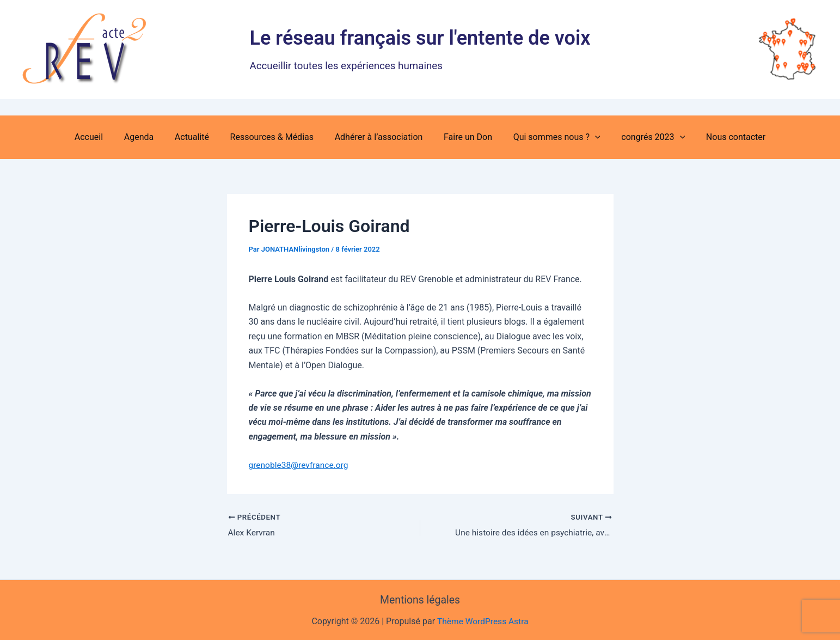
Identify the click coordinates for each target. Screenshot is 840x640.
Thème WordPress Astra (483, 622)
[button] (588, 137)
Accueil (103, 137)
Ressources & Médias (275, 137)
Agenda (150, 137)
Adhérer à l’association (379, 137)
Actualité (199, 137)
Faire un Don (464, 137)
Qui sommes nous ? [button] (549, 137)
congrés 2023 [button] (642, 137)
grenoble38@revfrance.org (300, 465)
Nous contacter (721, 137)
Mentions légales (420, 600)
